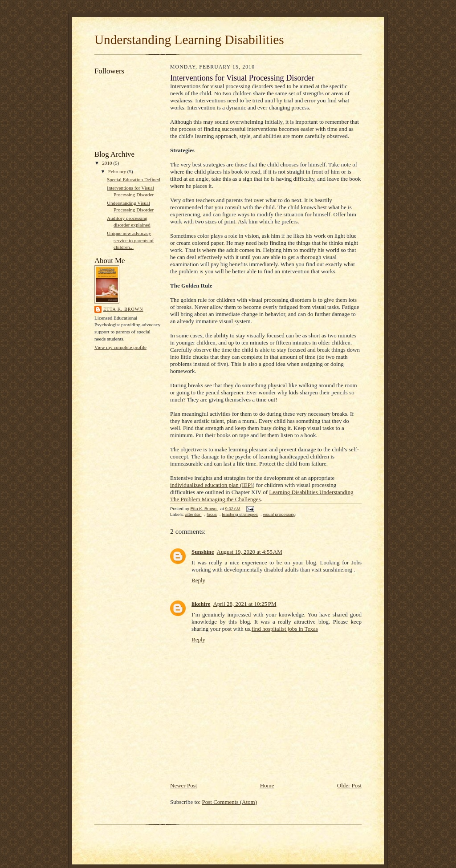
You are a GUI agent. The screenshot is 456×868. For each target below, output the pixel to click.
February (118, 171)
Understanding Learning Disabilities (189, 40)
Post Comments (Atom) (230, 802)
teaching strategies (240, 514)
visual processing (279, 514)
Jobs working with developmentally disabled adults (277, 566)
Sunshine (203, 552)
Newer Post (183, 785)
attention (193, 514)
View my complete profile (120, 347)
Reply (198, 580)
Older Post (349, 785)
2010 (108, 163)
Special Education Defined (134, 179)
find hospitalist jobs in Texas (285, 629)
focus (212, 514)
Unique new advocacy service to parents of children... (130, 240)
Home (267, 785)
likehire (201, 604)
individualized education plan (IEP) (211, 485)
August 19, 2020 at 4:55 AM (250, 552)
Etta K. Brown (123, 309)
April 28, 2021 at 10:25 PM (244, 604)
